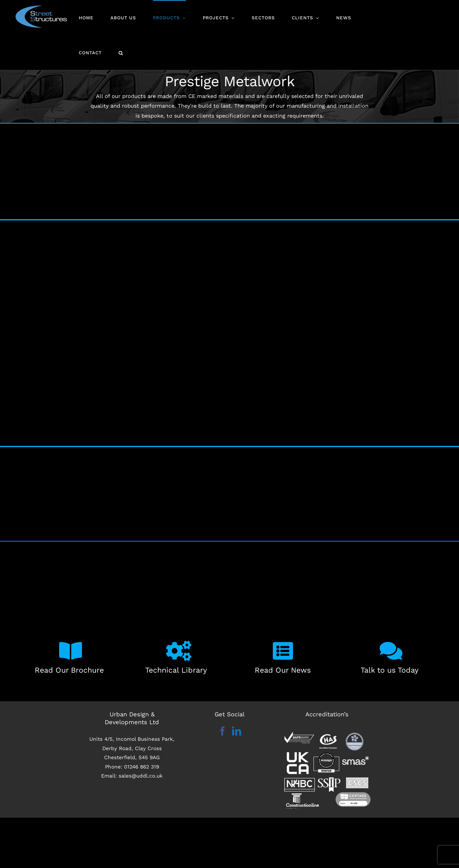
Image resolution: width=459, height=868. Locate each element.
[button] (121, 52)
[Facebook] (222, 730)
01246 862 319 (142, 766)
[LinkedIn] (237, 730)
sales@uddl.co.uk (141, 775)
